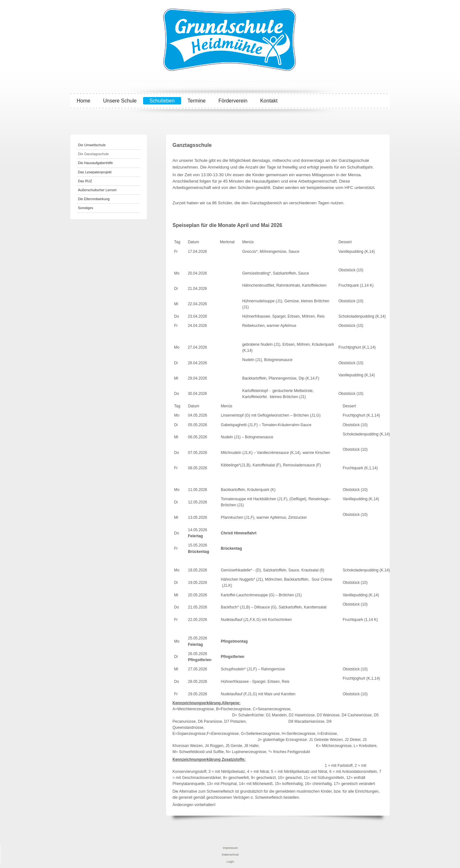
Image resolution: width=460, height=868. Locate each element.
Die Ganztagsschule (93, 154)
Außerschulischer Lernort (97, 190)
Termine (197, 101)
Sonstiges (85, 208)
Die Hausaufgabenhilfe (95, 163)
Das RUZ (85, 181)
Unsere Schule (120, 101)
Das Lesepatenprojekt (95, 172)
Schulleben (162, 101)
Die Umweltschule (92, 145)
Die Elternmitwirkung (94, 199)
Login (230, 861)
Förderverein (233, 101)
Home (84, 101)
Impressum (230, 848)
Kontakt (269, 101)
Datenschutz (230, 854)
